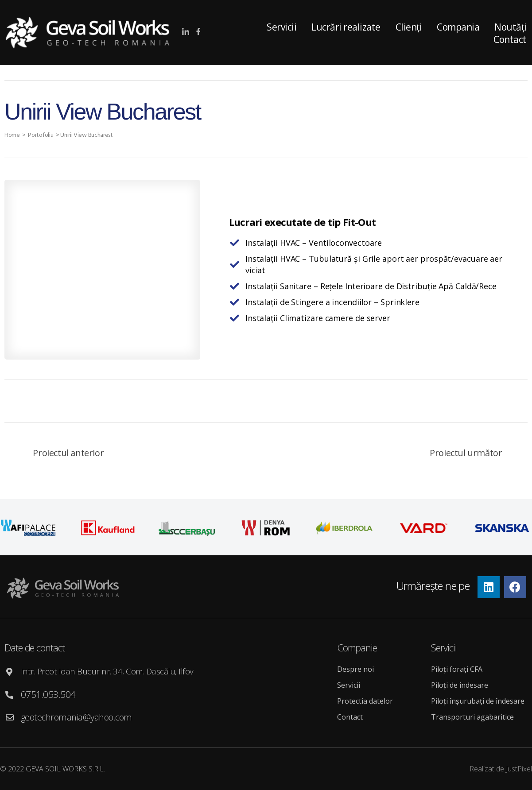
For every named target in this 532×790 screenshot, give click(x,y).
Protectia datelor (365, 701)
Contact (350, 717)
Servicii (282, 27)
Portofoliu (42, 135)
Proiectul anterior (68, 453)
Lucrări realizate (346, 27)
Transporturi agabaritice (472, 717)
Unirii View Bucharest (88, 135)
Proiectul (466, 453)
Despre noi (355, 669)
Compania (458, 27)
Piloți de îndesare (460, 685)
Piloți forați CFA (457, 669)
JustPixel (519, 769)
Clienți (409, 27)
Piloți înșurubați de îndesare (478, 701)
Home (12, 135)
